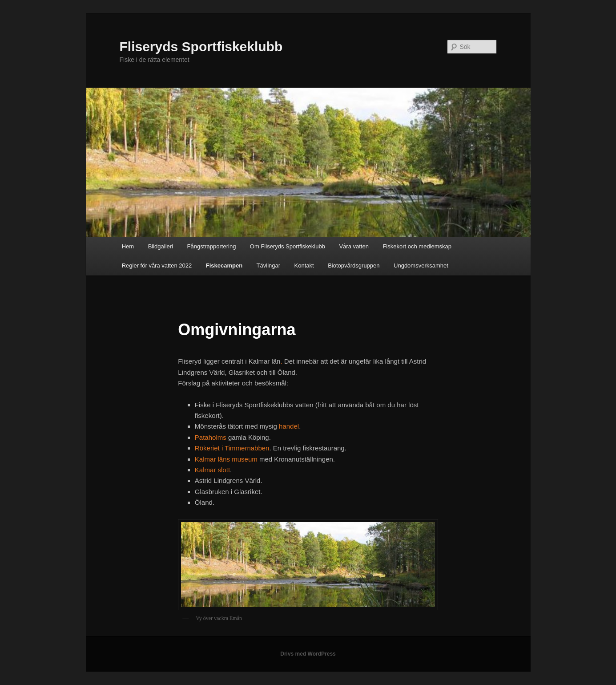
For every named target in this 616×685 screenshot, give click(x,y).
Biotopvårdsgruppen (354, 265)
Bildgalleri (161, 246)
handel (289, 426)
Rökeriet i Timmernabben (232, 448)
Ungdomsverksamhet (421, 265)
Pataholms (211, 437)
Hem (128, 246)
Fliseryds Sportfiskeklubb (201, 47)
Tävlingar (268, 265)
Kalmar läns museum (226, 459)
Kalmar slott (212, 470)
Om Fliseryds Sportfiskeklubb (288, 246)
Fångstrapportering (212, 246)
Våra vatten (354, 246)
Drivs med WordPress (308, 654)
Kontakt (304, 265)
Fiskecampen (224, 265)
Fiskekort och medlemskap (417, 246)
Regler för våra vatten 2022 (157, 265)
